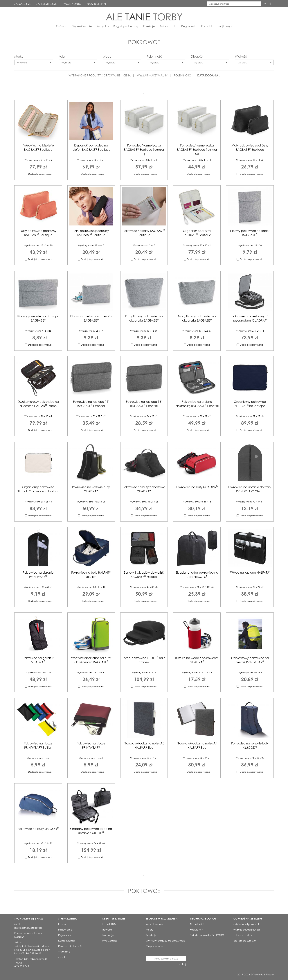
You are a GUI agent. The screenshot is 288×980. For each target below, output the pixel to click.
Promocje (108, 935)
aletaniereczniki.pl (245, 940)
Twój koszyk (224, 26)
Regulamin (189, 26)
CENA (127, 75)
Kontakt (206, 26)
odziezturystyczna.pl (246, 924)
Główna (62, 26)
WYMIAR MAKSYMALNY (152, 75)
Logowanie (65, 929)
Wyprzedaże (110, 940)
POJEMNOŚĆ (182, 75)
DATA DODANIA (208, 75)
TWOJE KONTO (72, 4)
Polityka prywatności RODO (207, 935)
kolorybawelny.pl (244, 935)
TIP (174, 26)
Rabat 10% (109, 924)
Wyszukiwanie (82, 26)
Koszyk (62, 924)
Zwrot (62, 957)
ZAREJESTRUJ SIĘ (47, 4)
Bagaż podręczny (126, 26)
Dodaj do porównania (40, 174)
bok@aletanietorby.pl (28, 928)
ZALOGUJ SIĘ (23, 4)
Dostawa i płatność (70, 946)
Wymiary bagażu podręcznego (165, 940)
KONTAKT (20, 937)
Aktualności (197, 924)
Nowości (107, 929)
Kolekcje (149, 26)
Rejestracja (65, 935)
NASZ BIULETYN (96, 4)
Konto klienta (66, 940)
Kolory (164, 26)
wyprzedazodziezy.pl (247, 929)
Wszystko (102, 26)
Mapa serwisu (154, 946)
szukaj (267, 4)
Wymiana (64, 951)
